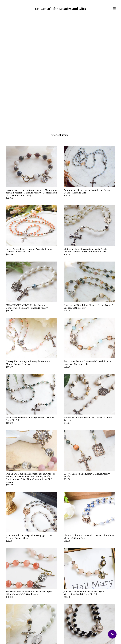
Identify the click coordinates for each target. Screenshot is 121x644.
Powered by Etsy (14, 637)
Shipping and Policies (17, 631)
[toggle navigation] (114, 8)
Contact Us (11, 628)
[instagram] (10, 624)
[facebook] (6, 624)
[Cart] (112, 634)
